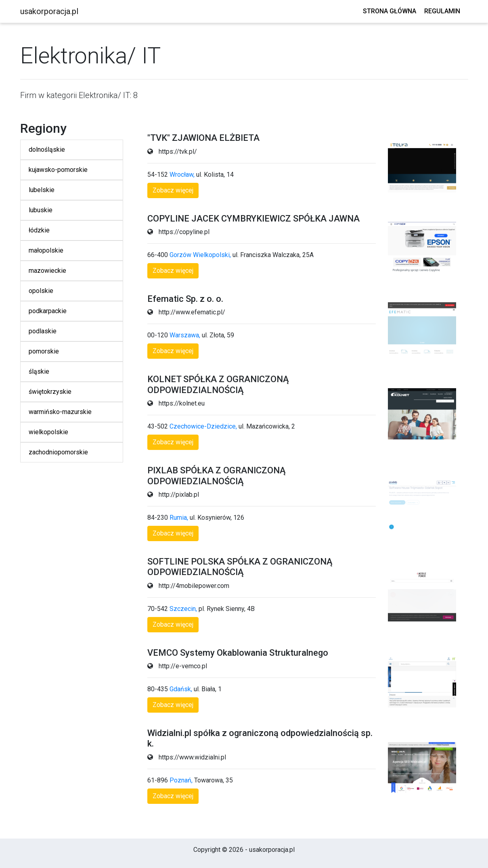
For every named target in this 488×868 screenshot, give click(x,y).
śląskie (39, 371)
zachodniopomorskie (58, 452)
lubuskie (41, 210)
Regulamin (442, 11)
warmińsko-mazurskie (60, 412)
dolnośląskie (47, 150)
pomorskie (44, 351)
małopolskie (46, 250)
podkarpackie (48, 311)
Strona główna (390, 11)
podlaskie (43, 331)
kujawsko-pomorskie (58, 170)
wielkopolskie (48, 432)
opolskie (41, 291)
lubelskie (42, 190)
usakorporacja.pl (49, 11)
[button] (173, 190)
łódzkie (39, 230)
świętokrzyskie (50, 392)
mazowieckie (47, 271)
